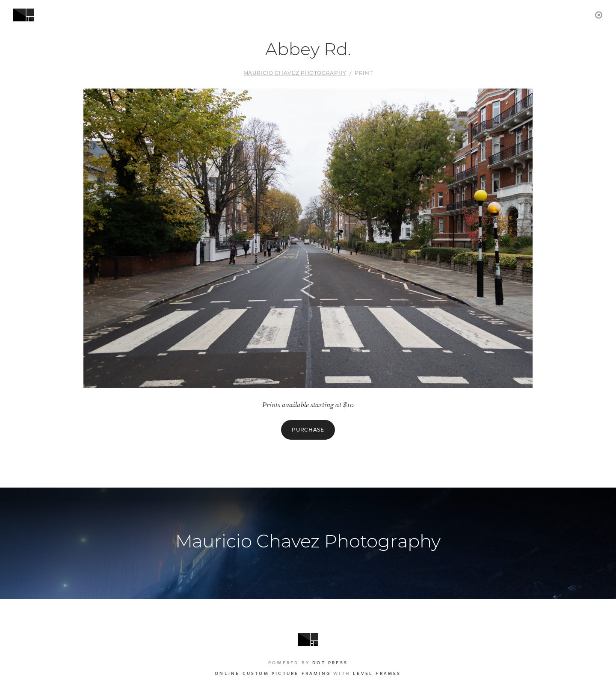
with (308, 673)
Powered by (308, 663)
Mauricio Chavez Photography (295, 73)
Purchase (308, 430)
